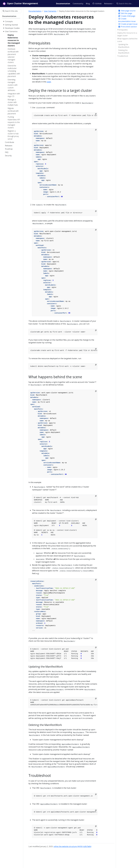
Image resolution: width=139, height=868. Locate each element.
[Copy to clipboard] (96, 114)
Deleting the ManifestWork (124, 52)
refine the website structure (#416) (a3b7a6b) (72, 846)
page (49, 82)
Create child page (127, 16)
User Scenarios (50, 11)
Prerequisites (122, 30)
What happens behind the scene (127, 40)
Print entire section (127, 27)
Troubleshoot (123, 56)
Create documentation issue (127, 20)
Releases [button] (108, 4)
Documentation (35, 11)
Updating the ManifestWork (124, 46)
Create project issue (128, 24)
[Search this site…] (126, 4)
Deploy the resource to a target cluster (127, 34)
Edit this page (125, 13)
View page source (127, 11)
